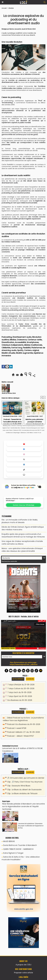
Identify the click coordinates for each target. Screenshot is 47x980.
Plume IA (14, 426)
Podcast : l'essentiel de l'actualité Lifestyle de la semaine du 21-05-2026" (12, 421)
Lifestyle (11, 8)
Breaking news (7, 426)
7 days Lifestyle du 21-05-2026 (21, 685)
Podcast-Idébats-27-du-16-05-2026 (24, 732)
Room (11, 430)
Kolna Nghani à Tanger (13, 853)
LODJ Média (30, 433)
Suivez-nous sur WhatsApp (23, 505)
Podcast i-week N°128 (17, 728)
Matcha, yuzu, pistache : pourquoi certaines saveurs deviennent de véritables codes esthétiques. (35, 421)
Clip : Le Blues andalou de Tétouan (22, 793)
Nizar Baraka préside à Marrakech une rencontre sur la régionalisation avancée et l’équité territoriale (23, 806)
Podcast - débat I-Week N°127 (21, 736)
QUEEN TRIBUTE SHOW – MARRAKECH (18, 849)
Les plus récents (18, 679)
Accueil (4, 8)
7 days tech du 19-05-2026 (20, 692)
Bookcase (23, 433)
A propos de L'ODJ (23, 965)
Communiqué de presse (29, 426)
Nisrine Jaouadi (15, 29)
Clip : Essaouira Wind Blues (19, 786)
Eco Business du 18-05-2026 (20, 700)
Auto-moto (6, 430)
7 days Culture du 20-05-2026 (21, 688)
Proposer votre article (23, 973)
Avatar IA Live (37, 433)
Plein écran (40, 624)
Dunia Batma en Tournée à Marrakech (20, 845)
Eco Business (40, 426)
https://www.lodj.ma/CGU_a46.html (23, 665)
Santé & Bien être (15, 428)
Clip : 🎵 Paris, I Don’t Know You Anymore (25, 782)
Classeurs (30, 679)
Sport (42, 428)
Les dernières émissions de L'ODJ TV (32, 430)
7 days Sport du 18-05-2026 (20, 696)
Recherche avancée (9, 561)
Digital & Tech (6, 428)
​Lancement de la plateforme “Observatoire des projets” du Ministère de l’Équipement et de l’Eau (31, 826)
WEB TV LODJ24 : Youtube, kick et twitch (24, 617)
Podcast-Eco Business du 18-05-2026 (24, 724)
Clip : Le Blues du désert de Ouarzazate (24, 790)
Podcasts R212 (17, 430)
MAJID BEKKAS (9, 841)
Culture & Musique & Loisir (33, 428)
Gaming (20, 426)
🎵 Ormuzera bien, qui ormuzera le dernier (26, 778)
